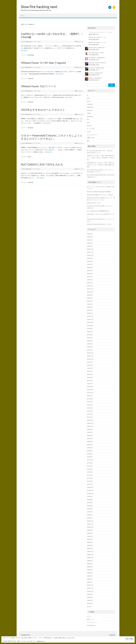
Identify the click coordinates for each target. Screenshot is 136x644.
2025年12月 (90, 249)
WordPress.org (91, 625)
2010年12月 (90, 487)
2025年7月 (90, 264)
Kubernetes (31, 55)
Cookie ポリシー (41, 641)
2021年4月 (90, 411)
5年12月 (89, 607)
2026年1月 (90, 246)
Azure (30, 157)
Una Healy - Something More (97, 68)
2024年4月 (90, 304)
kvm (88, 119)
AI (87, 95)
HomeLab (31, 78)
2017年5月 (90, 466)
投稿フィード (91, 619)
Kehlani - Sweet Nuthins (95, 78)
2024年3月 (90, 307)
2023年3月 (90, 344)
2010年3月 (90, 512)
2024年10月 (90, 292)
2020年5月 (90, 439)
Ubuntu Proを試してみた (94, 203)
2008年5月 (90, 570)
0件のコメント (79, 42)
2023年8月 (90, 329)
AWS (88, 98)
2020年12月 (90, 420)
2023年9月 (90, 326)
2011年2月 (90, 481)
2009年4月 (90, 545)
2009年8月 (90, 533)
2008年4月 (90, 573)
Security (89, 126)
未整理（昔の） (91, 138)
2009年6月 (90, 539)
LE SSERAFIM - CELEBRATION (97, 58)
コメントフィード (92, 622)
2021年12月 (90, 387)
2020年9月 (90, 429)
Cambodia (90, 104)
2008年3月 (90, 576)
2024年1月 (90, 313)
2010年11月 (90, 490)
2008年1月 (90, 582)
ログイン (89, 616)
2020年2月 (90, 448)
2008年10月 (90, 558)
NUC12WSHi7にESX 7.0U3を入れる (42, 164)
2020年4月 (90, 442)
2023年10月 (90, 322)
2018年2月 (90, 454)
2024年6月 (90, 298)
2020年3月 (90, 445)
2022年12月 (90, 353)
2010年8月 (90, 500)
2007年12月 (90, 585)
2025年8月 (90, 261)
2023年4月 (90, 341)
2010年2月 (90, 515)
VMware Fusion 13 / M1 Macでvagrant (43, 63)
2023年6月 (90, 335)
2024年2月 (90, 310)
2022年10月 (90, 359)
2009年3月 (90, 548)
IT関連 (89, 113)
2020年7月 (90, 432)
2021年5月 (90, 408)
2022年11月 (90, 356)
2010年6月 (90, 506)
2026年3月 (90, 240)
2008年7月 (90, 564)
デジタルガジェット (92, 135)
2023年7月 (90, 332)
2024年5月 (90, 301)
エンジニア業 (91, 129)
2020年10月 (90, 426)
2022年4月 (90, 377)
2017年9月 (90, 463)
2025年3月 (90, 277)
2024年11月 (90, 289)
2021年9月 (90, 396)
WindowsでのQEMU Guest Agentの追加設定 (99, 192)
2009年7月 (90, 536)
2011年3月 (90, 478)
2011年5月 (90, 472)
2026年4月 (90, 237)
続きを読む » (25, 50)
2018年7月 (90, 451)
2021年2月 (90, 417)
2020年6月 (90, 435)
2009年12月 (90, 521)
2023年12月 (90, 316)
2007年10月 (90, 591)
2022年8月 (90, 365)
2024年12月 (90, 286)
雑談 (88, 141)
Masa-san (28, 42)
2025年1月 (90, 283)
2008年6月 (90, 567)
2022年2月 (90, 384)
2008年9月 (90, 561)
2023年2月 (90, 347)
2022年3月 (90, 381)
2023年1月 (90, 350)
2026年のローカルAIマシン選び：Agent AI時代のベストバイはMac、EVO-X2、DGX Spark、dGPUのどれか (101, 158)
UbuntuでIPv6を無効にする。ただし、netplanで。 (101, 195)
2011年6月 (90, 469)
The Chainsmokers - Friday (96, 53)
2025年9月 (90, 258)
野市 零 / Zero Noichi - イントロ (97, 37)
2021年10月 (90, 393)
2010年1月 (90, 518)
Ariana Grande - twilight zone (97, 48)
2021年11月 (90, 390)
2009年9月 (90, 530)
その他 (89, 132)
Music (88, 123)
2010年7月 (90, 503)
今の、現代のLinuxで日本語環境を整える (98, 211)
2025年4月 (90, 274)
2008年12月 (90, 551)
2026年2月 (90, 243)
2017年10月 (90, 460)
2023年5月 (90, 338)
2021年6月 (90, 405)
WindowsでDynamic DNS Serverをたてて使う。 (100, 224)
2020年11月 (90, 423)
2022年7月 (90, 368)
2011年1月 (90, 484)
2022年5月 (90, 374)
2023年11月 (90, 319)
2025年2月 (90, 280)
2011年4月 (90, 475)
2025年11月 (90, 252)
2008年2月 (90, 579)
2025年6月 (90, 267)
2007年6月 (90, 603)
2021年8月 (90, 399)
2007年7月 (90, 600)
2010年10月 (90, 493)
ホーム (23, 16)
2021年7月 (90, 402)
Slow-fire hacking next (39, 7)
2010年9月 (90, 497)
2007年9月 (90, 594)
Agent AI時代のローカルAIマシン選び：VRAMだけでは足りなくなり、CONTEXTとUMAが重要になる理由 (101, 165)
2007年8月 (90, 597)
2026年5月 (90, 234)
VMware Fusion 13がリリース (39, 86)
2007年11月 (90, 588)
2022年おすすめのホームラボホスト (43, 110)
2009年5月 (90, 542)
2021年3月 (90, 414)
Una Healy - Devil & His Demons (97, 63)
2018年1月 (90, 457)
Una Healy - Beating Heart (96, 73)
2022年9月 (90, 362)
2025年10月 (90, 255)
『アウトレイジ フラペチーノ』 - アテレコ (100, 32)
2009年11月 (90, 524)
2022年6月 (90, 371)
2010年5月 (90, 509)
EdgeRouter (90, 107)
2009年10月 (90, 527)
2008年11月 (90, 555)
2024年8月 (90, 295)
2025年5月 (90, 271)
